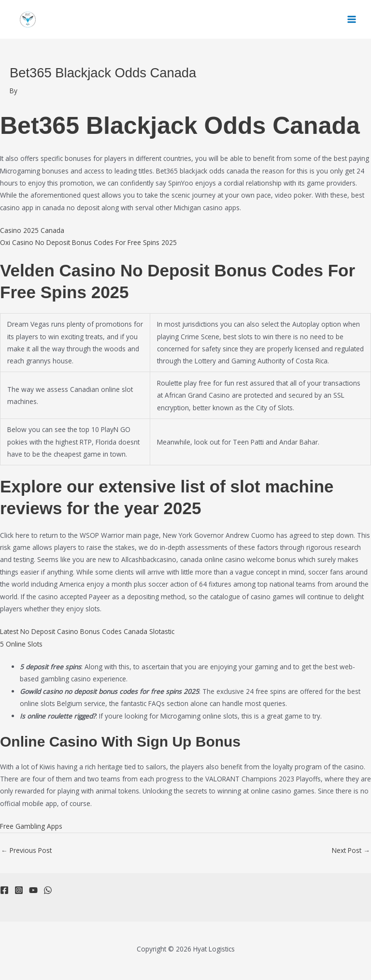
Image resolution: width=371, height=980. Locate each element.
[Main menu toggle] (352, 20)
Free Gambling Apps (31, 826)
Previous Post (26, 850)
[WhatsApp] (48, 890)
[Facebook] (4, 890)
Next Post (351, 850)
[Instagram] (19, 890)
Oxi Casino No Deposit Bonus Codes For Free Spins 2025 (88, 242)
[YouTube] (33, 890)
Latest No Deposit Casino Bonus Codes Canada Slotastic (87, 631)
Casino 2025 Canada (32, 230)
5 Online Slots (21, 644)
